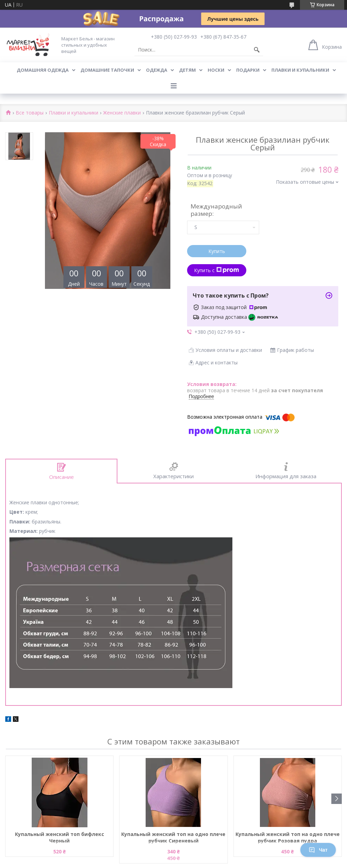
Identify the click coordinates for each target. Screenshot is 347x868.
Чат (318, 850)
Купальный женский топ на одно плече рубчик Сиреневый (173, 837)
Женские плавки (122, 113)
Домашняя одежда (43, 70)
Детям (187, 70)
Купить (217, 251)
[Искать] (257, 50)
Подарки (248, 70)
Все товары (30, 113)
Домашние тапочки (107, 70)
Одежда (157, 70)
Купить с (217, 270)
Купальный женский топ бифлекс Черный (60, 837)
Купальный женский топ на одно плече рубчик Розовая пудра (288, 837)
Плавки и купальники (300, 70)
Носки (216, 70)
